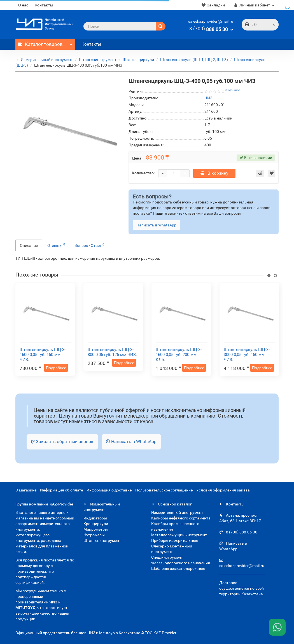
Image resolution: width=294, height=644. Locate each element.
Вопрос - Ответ (89, 245)
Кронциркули (96, 524)
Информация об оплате (61, 490)
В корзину (214, 173)
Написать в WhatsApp (131, 442)
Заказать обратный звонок (62, 442)
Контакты (44, 5)
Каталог (45, 43)
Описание (29, 245)
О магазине (26, 490)
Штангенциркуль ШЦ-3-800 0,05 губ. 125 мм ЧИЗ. (112, 352)
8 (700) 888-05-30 (238, 532)
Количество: (143, 173)
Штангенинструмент (98, 60)
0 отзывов (233, 90)
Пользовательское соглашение (164, 490)
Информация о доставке (109, 490)
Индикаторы (95, 518)
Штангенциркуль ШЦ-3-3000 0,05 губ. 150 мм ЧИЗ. (247, 355)
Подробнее (56, 368)
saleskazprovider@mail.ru (211, 21)
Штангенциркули (138, 60)
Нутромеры (94, 535)
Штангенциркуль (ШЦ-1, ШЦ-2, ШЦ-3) (194, 60)
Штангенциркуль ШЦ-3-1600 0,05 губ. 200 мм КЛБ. (179, 355)
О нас (23, 5)
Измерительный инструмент (47, 60)
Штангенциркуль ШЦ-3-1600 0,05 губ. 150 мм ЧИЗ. (43, 355)
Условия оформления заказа (223, 490)
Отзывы (56, 245)
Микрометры (96, 529)
